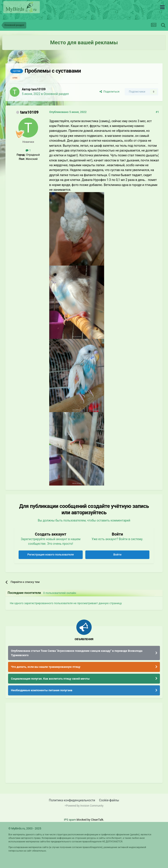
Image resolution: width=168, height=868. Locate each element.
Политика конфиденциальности (72, 800)
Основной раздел (56, 94)
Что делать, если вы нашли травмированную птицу (46, 667)
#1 (157, 112)
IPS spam (70, 820)
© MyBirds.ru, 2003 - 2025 (25, 828)
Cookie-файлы (109, 800)
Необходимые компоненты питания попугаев (42, 690)
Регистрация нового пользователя (51, 555)
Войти (117, 555)
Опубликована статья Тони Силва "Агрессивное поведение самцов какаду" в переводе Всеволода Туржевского (77, 653)
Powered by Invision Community (85, 806)
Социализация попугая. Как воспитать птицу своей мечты (50, 679)
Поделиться (109, 92)
